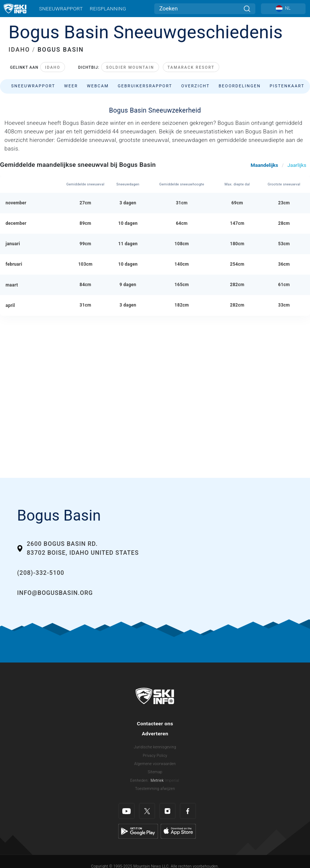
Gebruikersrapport (145, 86)
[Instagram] (167, 811)
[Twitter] (147, 811)
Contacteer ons (155, 723)
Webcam (98, 86)
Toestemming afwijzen (155, 789)
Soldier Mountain (130, 67)
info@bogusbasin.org (55, 593)
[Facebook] (188, 811)
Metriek (157, 780)
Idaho (53, 67)
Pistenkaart (287, 86)
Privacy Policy (155, 756)
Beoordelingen (240, 86)
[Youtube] (127, 811)
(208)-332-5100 (41, 573)
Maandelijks (264, 165)
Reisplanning (108, 9)
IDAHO (19, 50)
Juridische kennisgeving (155, 747)
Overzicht (195, 86)
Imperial (172, 780)
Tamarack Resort (191, 67)
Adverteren (155, 733)
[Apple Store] (178, 831)
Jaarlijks (297, 165)
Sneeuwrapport (61, 9)
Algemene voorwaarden (155, 764)
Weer (71, 86)
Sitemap (155, 772)
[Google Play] (138, 831)
